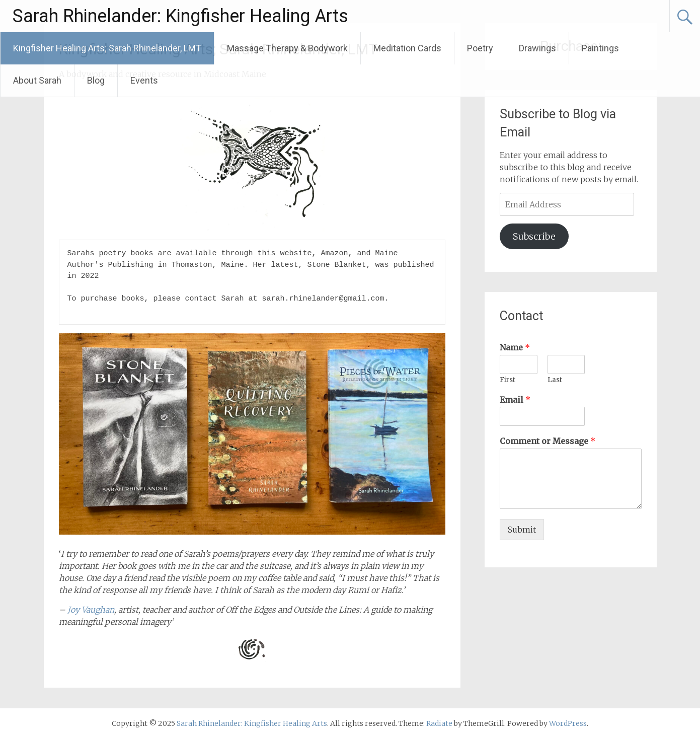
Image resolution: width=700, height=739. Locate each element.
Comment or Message (548, 441)
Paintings (600, 48)
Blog (96, 80)
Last (555, 380)
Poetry (480, 48)
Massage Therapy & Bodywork (287, 48)
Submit (522, 530)
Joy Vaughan (90, 610)
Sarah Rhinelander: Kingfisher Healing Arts (180, 16)
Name (515, 347)
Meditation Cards (407, 48)
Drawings (537, 48)
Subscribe (534, 236)
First (508, 380)
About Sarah (37, 80)
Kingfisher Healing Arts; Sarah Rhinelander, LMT (107, 48)
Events (144, 80)
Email (515, 400)
